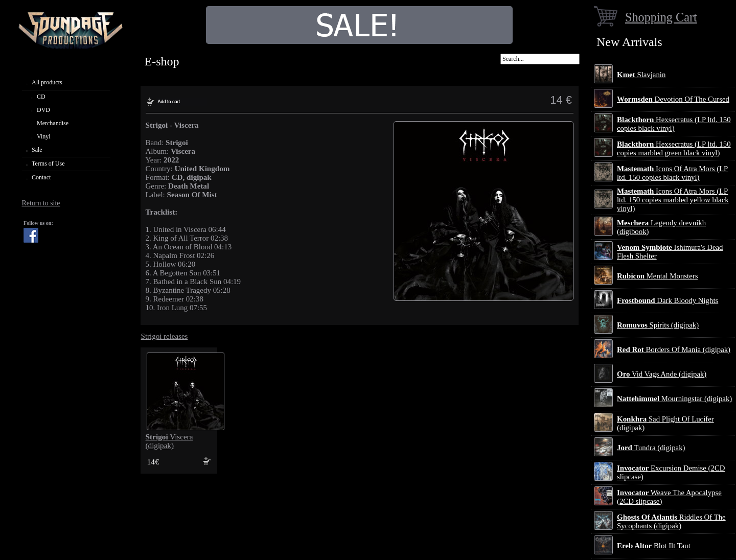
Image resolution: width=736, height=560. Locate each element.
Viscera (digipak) (169, 441)
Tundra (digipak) (651, 448)
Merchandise (53, 123)
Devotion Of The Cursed (673, 99)
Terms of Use (48, 164)
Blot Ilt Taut (654, 546)
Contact (41, 177)
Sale (37, 150)
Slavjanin (641, 75)
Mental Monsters (657, 276)
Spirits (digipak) (658, 325)
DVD (43, 110)
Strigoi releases (165, 336)
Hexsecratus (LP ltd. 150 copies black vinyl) (674, 124)
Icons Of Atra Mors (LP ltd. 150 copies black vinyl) (672, 173)
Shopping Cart (661, 17)
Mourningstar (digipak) (674, 399)
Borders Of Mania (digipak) (674, 349)
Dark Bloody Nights (668, 300)
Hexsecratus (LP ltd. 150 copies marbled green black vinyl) (674, 148)
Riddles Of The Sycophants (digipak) (671, 521)
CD (41, 97)
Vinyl (44, 136)
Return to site (41, 203)
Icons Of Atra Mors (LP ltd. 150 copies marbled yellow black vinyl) (673, 200)
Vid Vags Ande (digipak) (662, 374)
